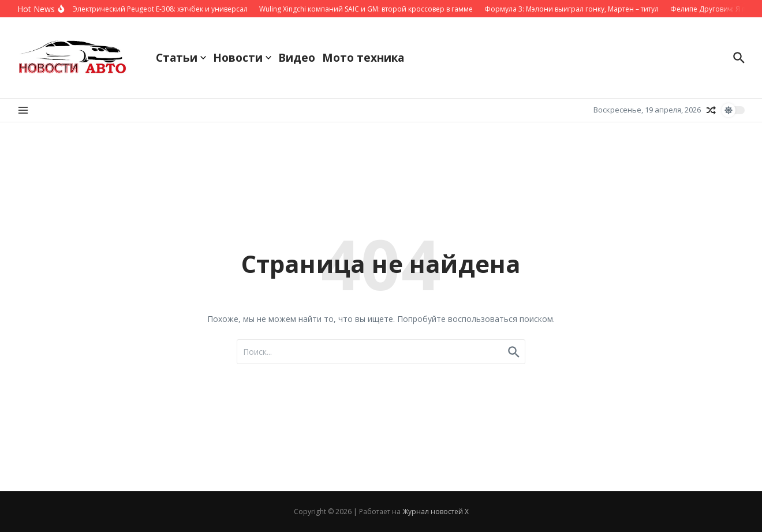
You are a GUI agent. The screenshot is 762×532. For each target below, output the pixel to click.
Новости (242, 58)
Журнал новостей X (436, 512)
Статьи (181, 58)
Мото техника (363, 58)
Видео (297, 58)
